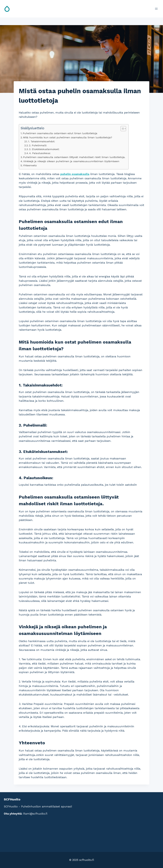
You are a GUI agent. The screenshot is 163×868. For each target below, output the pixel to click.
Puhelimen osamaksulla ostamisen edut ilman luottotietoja (60, 133)
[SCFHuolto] (8, 9)
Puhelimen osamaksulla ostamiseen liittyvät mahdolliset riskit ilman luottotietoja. (74, 157)
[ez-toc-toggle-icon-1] (122, 129)
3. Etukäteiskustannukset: (44, 149)
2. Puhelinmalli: (38, 145)
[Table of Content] (123, 129)
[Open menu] (156, 9)
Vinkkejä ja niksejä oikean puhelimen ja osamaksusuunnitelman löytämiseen (71, 161)
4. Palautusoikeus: (40, 153)
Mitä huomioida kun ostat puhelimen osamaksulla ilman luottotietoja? (68, 137)
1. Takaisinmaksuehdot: (42, 141)
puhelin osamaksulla (75, 174)
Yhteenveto (30, 165)
